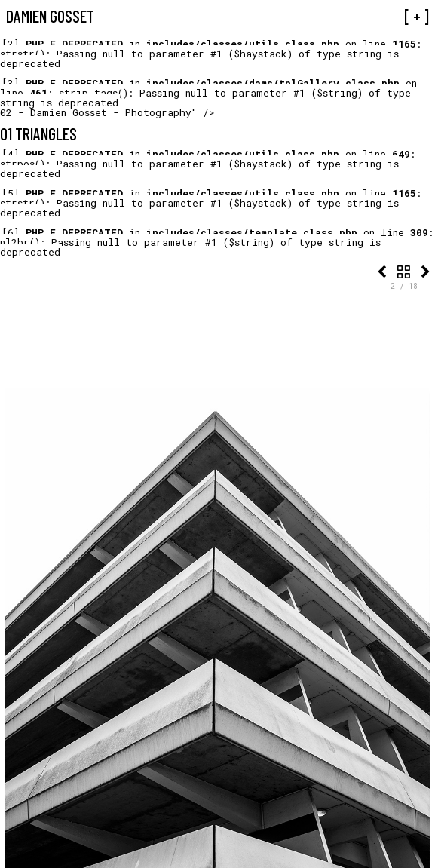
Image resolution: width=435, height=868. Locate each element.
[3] (11, 83)
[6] (11, 232)
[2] (11, 44)
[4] (11, 154)
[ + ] (417, 16)
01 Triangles (38, 133)
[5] (11, 193)
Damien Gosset (50, 16)
